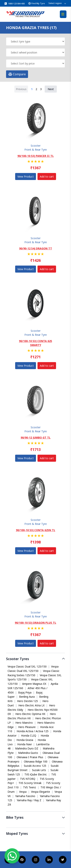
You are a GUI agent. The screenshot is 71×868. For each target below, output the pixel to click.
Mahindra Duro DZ (27, 748)
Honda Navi (24, 744)
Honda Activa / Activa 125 (33, 731)
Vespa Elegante (41, 792)
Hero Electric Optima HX (30, 714)
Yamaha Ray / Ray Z (29, 800)
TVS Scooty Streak (30, 783)
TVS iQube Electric (36, 774)
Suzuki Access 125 (35, 766)
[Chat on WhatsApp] (12, 856)
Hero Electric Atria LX (31, 705)
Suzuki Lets (39, 770)
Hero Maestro (24, 723)
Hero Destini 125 (27, 701)
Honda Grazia (25, 740)
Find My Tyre (37, 3)
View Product (26, 177)
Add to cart (47, 177)
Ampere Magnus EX (34, 684)
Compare (17, 74)
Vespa (23, 792)
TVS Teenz (30, 787)
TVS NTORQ (28, 779)
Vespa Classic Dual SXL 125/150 (27, 666)
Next (51, 89)
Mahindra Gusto (28, 753)
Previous (21, 89)
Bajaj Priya (25, 692)
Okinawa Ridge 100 (36, 761)
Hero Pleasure (27, 727)
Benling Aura (27, 697)
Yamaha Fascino (25, 796)
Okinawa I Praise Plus (30, 757)
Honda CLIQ (29, 736)
